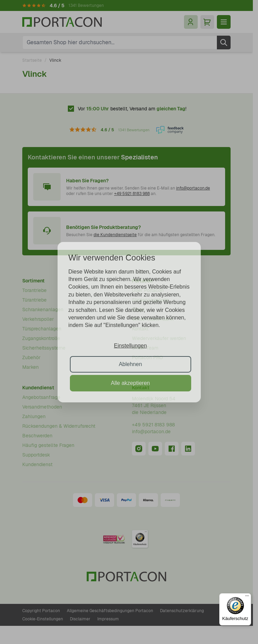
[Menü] (247, 597)
